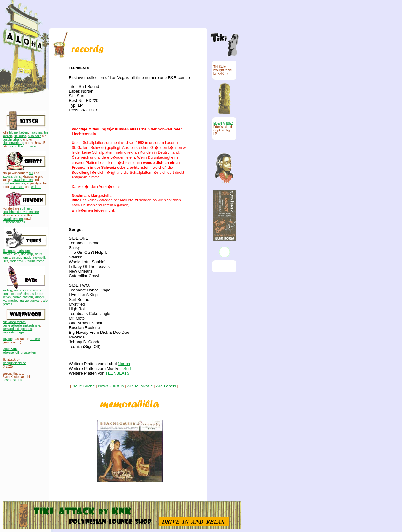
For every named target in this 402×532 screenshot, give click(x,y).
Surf (127, 368)
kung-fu (40, 297)
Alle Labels (166, 386)
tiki (31, 173)
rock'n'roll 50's (20, 261)
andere (35, 339)
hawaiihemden (23, 180)
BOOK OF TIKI (13, 380)
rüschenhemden (14, 183)
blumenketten (19, 133)
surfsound (24, 251)
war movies (11, 301)
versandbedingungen (17, 329)
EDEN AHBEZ (223, 123)
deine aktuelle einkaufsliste (21, 325)
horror (17, 297)
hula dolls (35, 136)
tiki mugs (20, 136)
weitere (36, 187)
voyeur (7, 339)
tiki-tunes (9, 251)
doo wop (27, 254)
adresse (8, 352)
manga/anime (21, 294)
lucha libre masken (23, 146)
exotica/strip (11, 254)
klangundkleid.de (14, 363)
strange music (22, 258)
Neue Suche (84, 386)
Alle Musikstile (140, 386)
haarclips (36, 133)
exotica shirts (12, 176)
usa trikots (17, 187)
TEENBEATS (117, 373)
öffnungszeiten (26, 352)
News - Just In (111, 386)
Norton (124, 364)
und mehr (37, 261)
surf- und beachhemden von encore (21, 210)
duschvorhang (12, 139)
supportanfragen (14, 332)
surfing (7, 290)
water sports (22, 290)
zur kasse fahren (14, 322)
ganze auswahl (31, 301)
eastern (27, 297)
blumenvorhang (13, 143)
